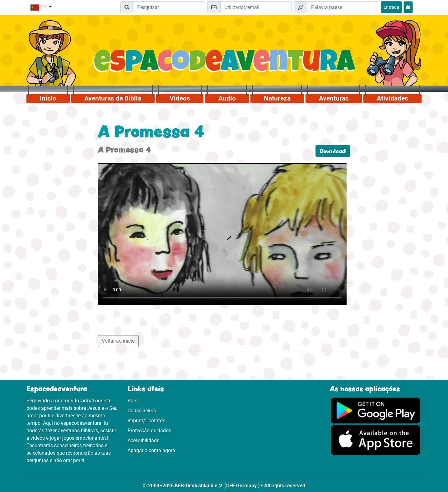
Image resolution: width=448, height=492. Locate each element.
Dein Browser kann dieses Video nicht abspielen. (222, 234)
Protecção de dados (149, 431)
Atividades (392, 98)
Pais (132, 401)
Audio (227, 98)
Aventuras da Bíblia (113, 98)
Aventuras (334, 98)
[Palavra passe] (343, 7)
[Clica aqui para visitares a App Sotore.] (376, 440)
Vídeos (180, 98)
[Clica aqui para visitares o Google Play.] (376, 410)
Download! (333, 151)
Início (48, 98)
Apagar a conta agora (151, 450)
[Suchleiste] (169, 7)
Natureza (277, 98)
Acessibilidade (143, 440)
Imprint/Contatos (146, 421)
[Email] (256, 7)
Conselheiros (142, 411)
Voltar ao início (118, 341)
